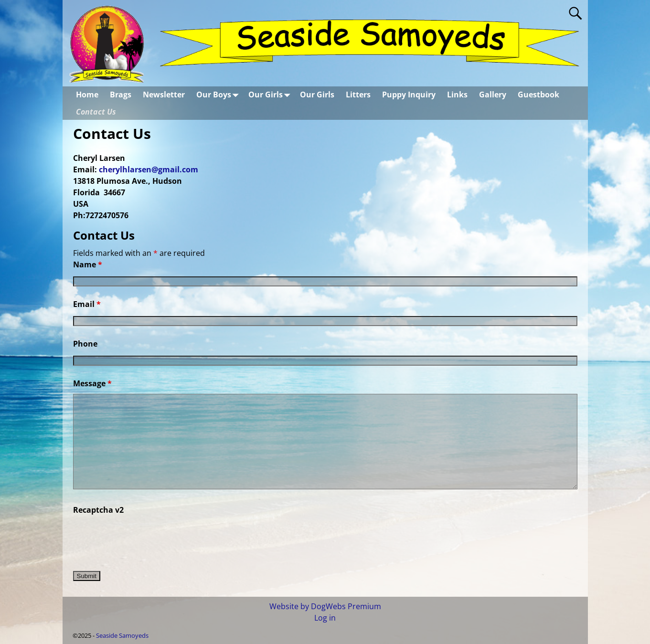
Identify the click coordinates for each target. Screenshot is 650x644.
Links (457, 95)
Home (87, 95)
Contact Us (96, 112)
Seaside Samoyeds (122, 635)
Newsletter (164, 95)
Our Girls (271, 95)
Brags (121, 95)
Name (88, 264)
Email (87, 304)
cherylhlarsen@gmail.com (149, 169)
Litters (358, 95)
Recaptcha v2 (98, 510)
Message (92, 383)
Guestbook (538, 95)
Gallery (493, 95)
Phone (85, 344)
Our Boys (219, 95)
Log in (325, 618)
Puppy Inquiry (409, 95)
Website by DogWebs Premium (325, 606)
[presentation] (146, 539)
